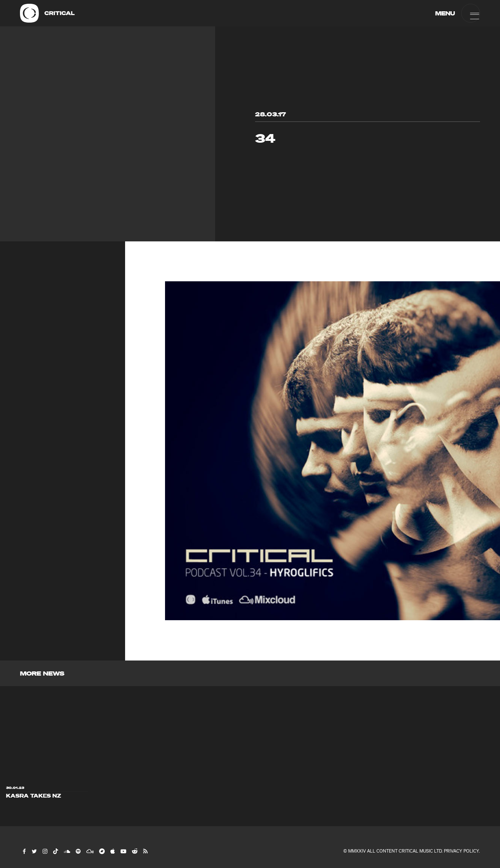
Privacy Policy (461, 851)
